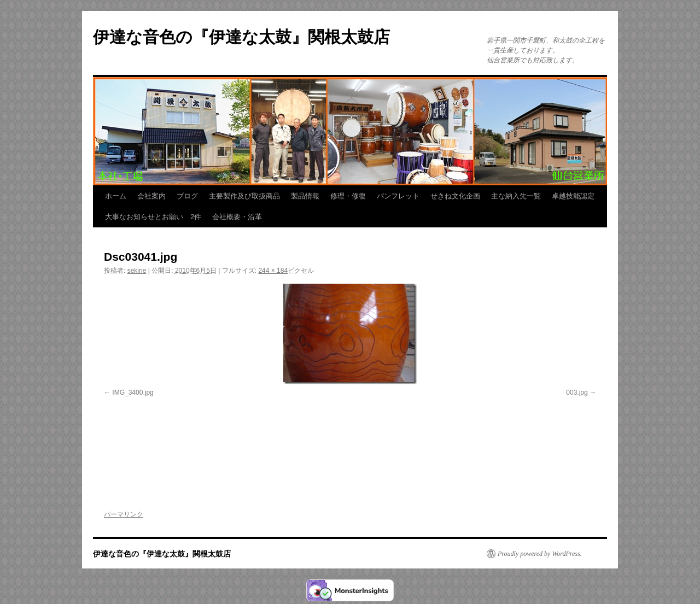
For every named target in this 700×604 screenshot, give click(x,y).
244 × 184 (273, 271)
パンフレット (398, 196)
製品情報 (305, 196)
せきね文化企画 (455, 196)
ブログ (187, 196)
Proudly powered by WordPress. (540, 554)
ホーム (116, 196)
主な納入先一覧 (516, 196)
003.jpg (577, 392)
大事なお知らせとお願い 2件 (153, 217)
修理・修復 (348, 196)
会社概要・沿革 (237, 217)
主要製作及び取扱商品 (244, 196)
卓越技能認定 (573, 196)
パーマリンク (124, 514)
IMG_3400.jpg (133, 392)
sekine (137, 271)
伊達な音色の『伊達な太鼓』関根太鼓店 (241, 37)
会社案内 (151, 196)
